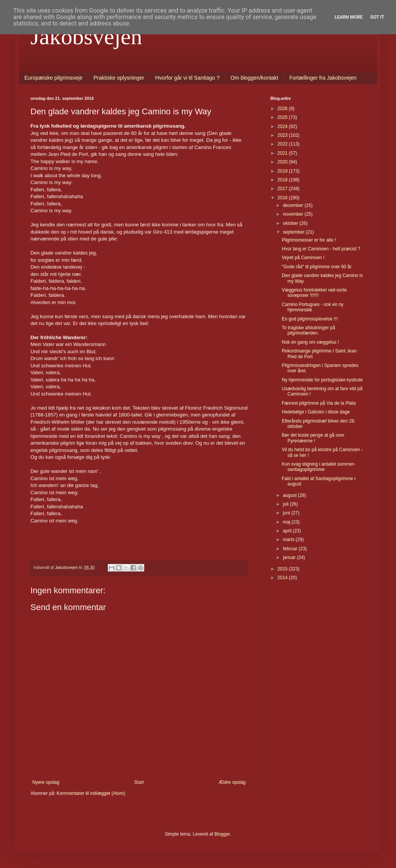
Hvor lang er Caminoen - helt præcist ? (321, 249)
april (288, 531)
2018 (283, 180)
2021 (283, 153)
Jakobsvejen (86, 37)
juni (287, 513)
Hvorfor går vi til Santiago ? (188, 78)
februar (291, 549)
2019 (283, 171)
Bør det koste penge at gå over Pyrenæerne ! (313, 438)
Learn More (349, 17)
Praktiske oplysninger (119, 78)
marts (289, 540)
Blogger (222, 834)
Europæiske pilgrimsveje (53, 78)
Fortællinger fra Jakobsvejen (323, 78)
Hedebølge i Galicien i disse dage (316, 412)
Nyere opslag (46, 782)
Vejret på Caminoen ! (303, 258)
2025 (283, 117)
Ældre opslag (232, 782)
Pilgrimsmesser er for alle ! (309, 240)
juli (286, 504)
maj (287, 522)
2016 (283, 198)
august (290, 495)
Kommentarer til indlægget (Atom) (91, 793)
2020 (283, 162)
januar (290, 557)
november (294, 214)
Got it (377, 17)
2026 (283, 109)
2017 (283, 189)
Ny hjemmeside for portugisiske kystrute (322, 380)
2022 (283, 144)
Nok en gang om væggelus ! (310, 342)
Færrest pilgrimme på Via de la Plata (319, 403)
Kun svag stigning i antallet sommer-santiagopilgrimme (319, 467)
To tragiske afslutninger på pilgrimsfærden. (308, 330)
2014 (283, 578)
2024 (283, 127)
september (294, 232)
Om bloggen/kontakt (254, 78)
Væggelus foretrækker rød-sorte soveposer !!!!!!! (314, 293)
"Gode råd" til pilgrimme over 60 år (317, 267)
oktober (291, 223)
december (294, 205)
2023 (283, 135)
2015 (283, 569)
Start (139, 782)
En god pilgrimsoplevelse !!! (310, 319)
